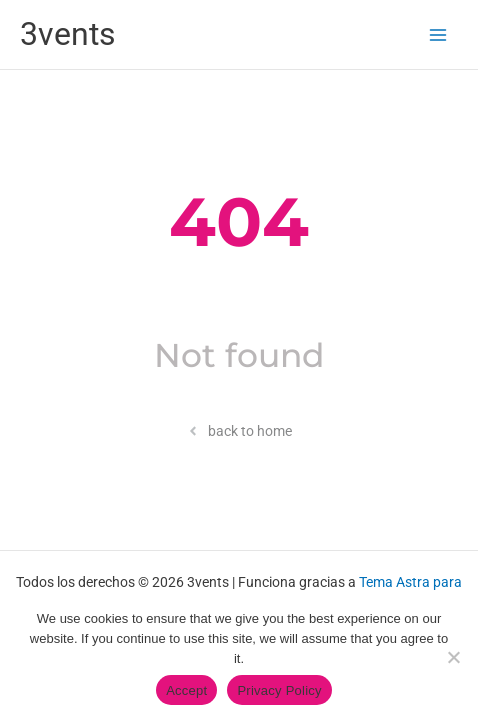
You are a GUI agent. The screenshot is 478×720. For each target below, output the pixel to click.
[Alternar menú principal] (438, 34)
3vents (68, 34)
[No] (453, 657)
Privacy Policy (279, 690)
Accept (186, 690)
